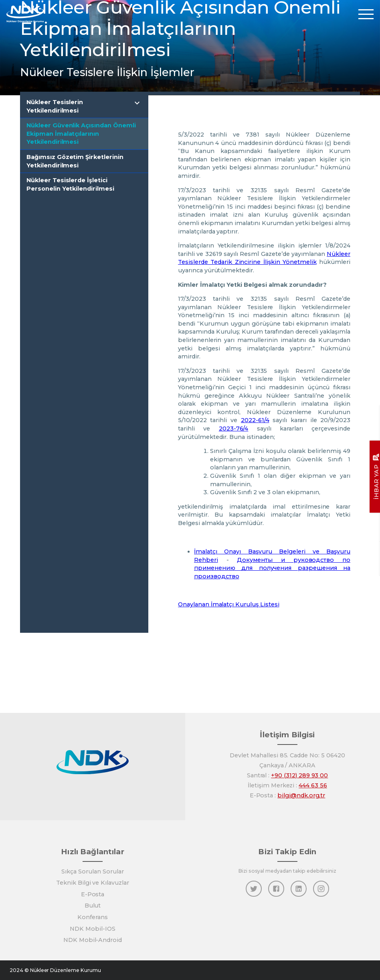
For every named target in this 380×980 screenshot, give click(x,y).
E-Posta (93, 894)
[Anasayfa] (25, 14)
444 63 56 (313, 785)
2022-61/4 (255, 420)
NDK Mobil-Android (93, 940)
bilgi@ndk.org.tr (301, 795)
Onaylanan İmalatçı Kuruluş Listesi (229, 604)
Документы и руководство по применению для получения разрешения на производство (272, 568)
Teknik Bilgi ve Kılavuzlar (93, 883)
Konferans (93, 917)
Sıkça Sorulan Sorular (92, 871)
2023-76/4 (234, 429)
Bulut (93, 906)
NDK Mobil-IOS (92, 929)
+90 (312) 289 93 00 (299, 775)
